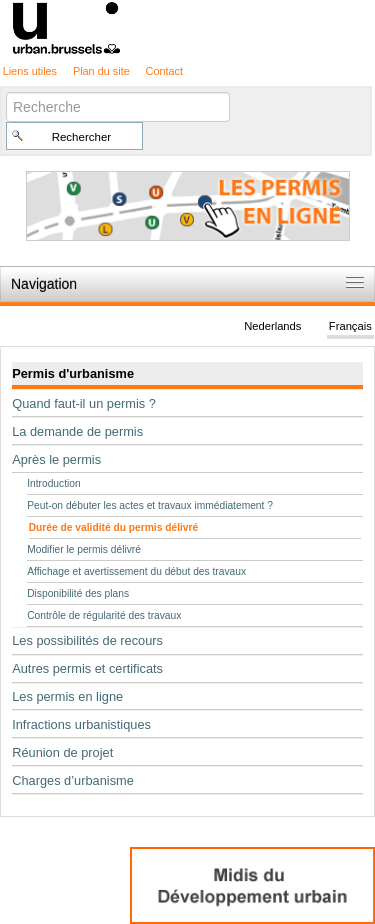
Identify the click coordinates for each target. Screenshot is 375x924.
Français (350, 326)
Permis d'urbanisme (73, 373)
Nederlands (272, 326)
